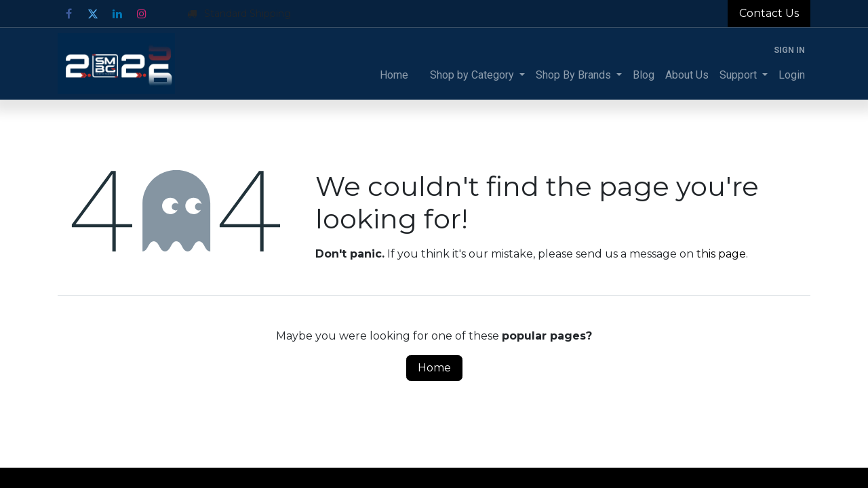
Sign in (789, 50)
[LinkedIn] (117, 14)
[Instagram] (142, 14)
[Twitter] (93, 14)
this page (721, 254)
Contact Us (769, 13)
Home (434, 368)
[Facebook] (68, 14)
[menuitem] (394, 75)
